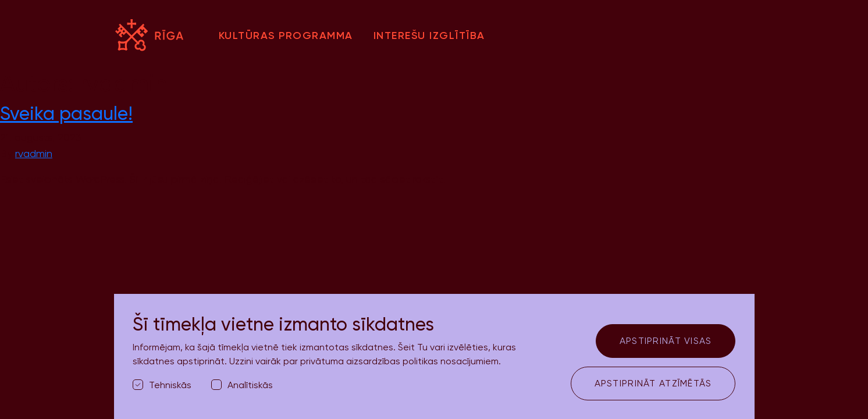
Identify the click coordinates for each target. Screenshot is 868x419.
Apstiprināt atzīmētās (653, 383)
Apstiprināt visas (666, 341)
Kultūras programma (286, 35)
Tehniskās (170, 385)
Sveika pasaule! (66, 113)
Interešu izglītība (429, 35)
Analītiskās (250, 385)
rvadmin (34, 153)
